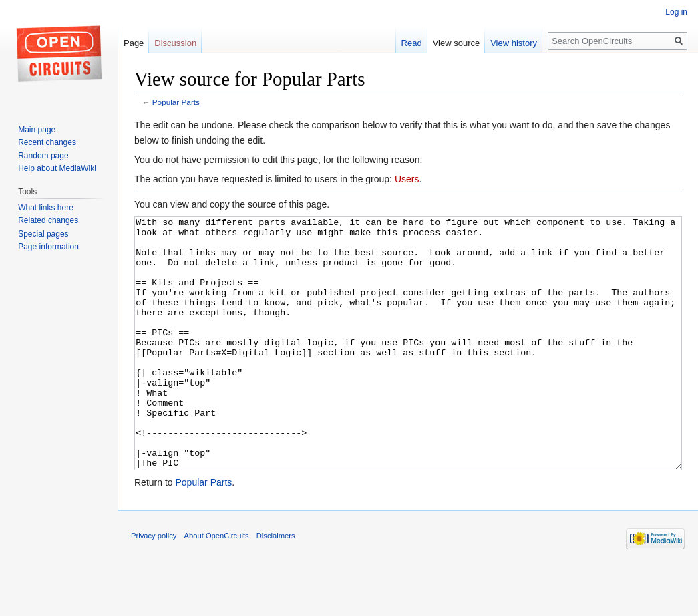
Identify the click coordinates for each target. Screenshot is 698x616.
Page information (48, 247)
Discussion (175, 43)
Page (134, 43)
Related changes (48, 220)
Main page (37, 130)
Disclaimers (276, 586)
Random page (43, 156)
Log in (676, 12)
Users (407, 179)
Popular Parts (176, 102)
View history (514, 43)
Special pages (43, 234)
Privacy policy (154, 586)
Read (412, 43)
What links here (46, 208)
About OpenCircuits (217, 586)
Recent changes (47, 142)
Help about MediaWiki (57, 168)
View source (457, 43)
